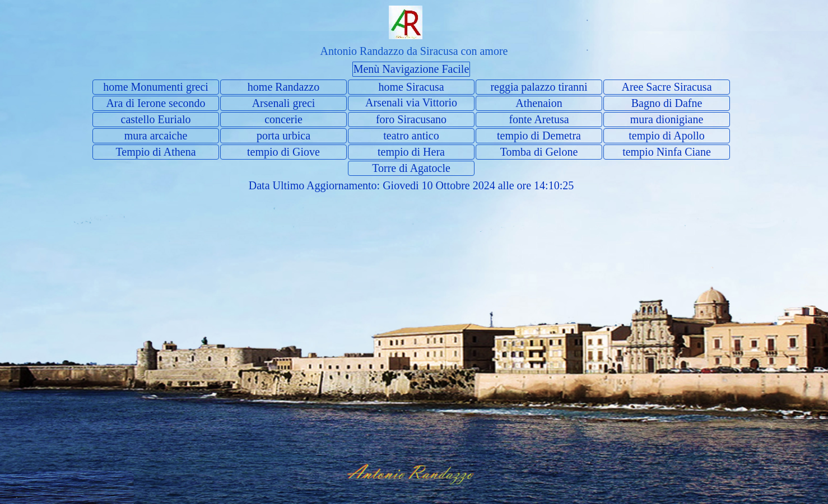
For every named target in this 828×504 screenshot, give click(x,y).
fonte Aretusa (539, 119)
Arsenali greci (284, 103)
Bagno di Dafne (667, 103)
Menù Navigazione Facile (411, 69)
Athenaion (539, 103)
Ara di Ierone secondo (155, 103)
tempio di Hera (411, 152)
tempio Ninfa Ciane (667, 152)
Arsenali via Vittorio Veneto (411, 109)
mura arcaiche (156, 136)
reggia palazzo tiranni (539, 87)
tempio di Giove (283, 152)
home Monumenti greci (156, 87)
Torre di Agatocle (411, 168)
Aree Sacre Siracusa (666, 87)
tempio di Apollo (667, 136)
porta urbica (283, 136)
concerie (283, 119)
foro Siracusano (411, 119)
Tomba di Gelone (539, 152)
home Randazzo (283, 87)
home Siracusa (411, 87)
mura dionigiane (667, 119)
